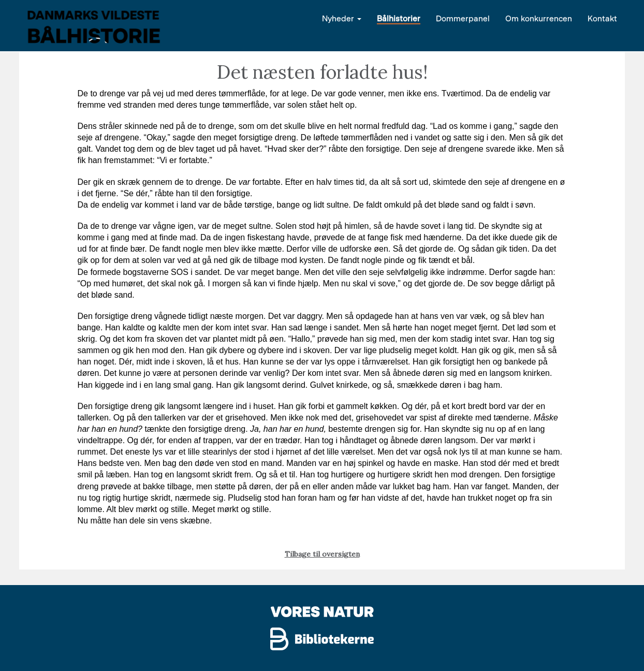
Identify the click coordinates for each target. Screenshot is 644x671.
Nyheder (342, 18)
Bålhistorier (399, 18)
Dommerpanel (463, 18)
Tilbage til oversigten (322, 554)
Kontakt (602, 18)
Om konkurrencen (539, 18)
